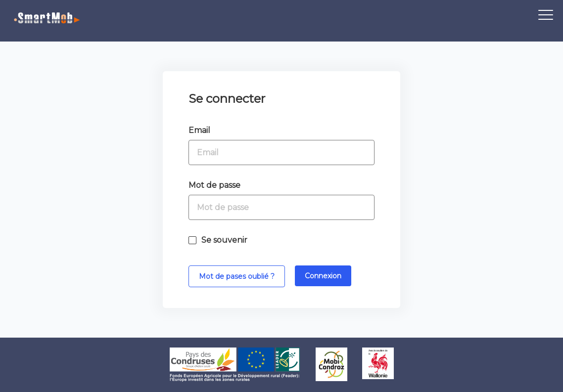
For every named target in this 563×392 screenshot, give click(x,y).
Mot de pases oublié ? (237, 276)
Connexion (323, 276)
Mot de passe (214, 185)
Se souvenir (224, 240)
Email (199, 131)
